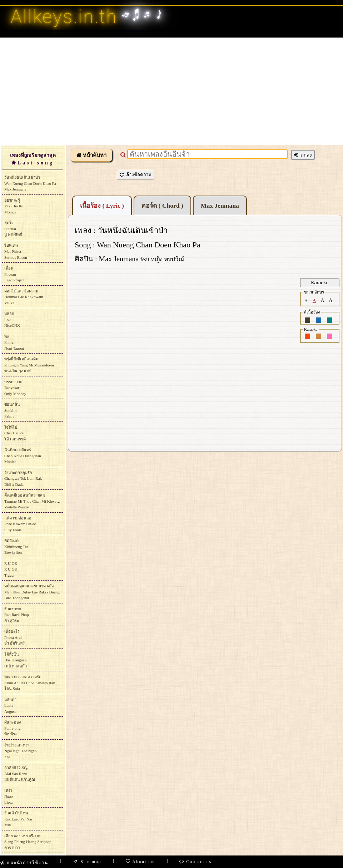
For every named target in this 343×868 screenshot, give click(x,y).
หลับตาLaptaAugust (10, 706)
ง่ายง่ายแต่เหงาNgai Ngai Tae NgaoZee (20, 751)
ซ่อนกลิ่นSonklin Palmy (12, 410)
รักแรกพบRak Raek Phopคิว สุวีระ (16, 615)
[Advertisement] (172, 91)
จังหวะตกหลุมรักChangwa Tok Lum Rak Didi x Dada (23, 479)
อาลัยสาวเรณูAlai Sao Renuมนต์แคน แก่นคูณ (20, 773)
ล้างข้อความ (136, 175)
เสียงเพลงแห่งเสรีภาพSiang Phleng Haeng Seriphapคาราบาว (28, 842)
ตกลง (303, 155)
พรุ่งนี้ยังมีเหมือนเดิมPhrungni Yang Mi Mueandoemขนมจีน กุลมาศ (29, 365)
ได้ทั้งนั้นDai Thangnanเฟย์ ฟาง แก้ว (16, 660)
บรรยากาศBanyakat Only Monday (15, 388)
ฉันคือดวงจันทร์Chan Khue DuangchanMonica (23, 456)
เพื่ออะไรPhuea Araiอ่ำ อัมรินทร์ (14, 637)
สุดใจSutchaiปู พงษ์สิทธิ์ (13, 229)
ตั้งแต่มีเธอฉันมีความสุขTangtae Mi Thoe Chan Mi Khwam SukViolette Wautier (35, 501)
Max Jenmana (220, 206)
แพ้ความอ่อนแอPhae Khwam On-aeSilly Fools (20, 524)
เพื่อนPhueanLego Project (14, 274)
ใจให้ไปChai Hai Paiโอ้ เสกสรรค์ (15, 433)
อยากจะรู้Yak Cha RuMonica (14, 206)
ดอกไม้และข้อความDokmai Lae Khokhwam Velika (24, 297)
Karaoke (320, 283)
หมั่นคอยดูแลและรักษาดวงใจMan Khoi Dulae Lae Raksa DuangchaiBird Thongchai (35, 592)
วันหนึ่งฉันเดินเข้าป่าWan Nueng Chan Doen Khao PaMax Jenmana (30, 183)
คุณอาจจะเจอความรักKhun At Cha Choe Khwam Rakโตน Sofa (30, 683)
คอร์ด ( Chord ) (162, 206)
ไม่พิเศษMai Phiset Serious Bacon (16, 251)
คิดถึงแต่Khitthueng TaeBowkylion (16, 546)
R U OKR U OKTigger (11, 569)
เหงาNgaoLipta (9, 796)
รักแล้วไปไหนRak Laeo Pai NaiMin (18, 819)
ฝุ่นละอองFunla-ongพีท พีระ (13, 728)
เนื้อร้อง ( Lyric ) (102, 206)
